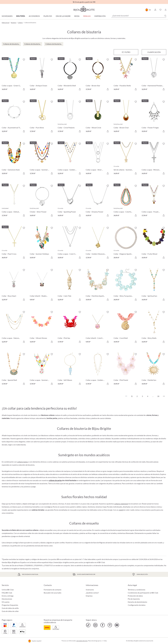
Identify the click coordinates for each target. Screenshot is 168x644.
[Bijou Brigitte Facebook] (103, 625)
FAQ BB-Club (7, 593)
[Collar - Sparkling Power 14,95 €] (70, 201)
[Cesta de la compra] (166, 10)
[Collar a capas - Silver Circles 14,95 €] (98, 159)
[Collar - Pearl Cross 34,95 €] (14, 243)
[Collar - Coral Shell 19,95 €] (126, 327)
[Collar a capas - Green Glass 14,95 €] (14, 75)
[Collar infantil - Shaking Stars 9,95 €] (42, 285)
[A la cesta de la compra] (24, 89)
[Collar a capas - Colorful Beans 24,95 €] (126, 201)
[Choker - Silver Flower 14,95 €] (42, 201)
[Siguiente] (164, 396)
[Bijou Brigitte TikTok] (88, 625)
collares (76, 543)
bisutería (31, 465)
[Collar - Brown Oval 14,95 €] (126, 117)
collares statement (121, 504)
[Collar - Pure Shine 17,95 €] (42, 117)
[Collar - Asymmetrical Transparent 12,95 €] (14, 117)
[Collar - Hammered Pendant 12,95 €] (154, 75)
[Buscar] (165, 16)
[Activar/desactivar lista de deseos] (24, 60)
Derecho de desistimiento (137, 602)
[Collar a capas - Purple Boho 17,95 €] (154, 201)
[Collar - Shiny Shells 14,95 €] (154, 327)
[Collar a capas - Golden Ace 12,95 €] (70, 159)
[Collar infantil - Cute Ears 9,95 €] (98, 327)
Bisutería (21, 16)
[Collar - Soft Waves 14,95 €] (70, 369)
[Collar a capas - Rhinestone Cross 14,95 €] (154, 159)
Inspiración (100, 16)
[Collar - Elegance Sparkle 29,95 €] (126, 243)
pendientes (15, 487)
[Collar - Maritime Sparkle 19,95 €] (98, 285)
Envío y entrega (8, 596)
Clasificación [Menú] (154, 52)
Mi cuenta (6, 602)
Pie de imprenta (134, 599)
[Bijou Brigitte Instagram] (95, 625)
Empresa (89, 596)
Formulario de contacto (53, 590)
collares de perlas (55, 480)
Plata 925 (48, 16)
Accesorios (34, 16)
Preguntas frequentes (10, 605)
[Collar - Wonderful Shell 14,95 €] (70, 75)
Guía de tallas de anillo (10, 608)
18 (158, 396)
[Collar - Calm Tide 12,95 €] (70, 285)
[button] (155, 10)
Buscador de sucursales (53, 593)
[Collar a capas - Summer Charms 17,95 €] (42, 369)
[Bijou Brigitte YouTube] (117, 625)
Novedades (7, 16)
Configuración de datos (137, 605)
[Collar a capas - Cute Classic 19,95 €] (70, 243)
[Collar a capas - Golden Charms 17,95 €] (98, 369)
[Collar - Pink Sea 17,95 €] (70, 327)
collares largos (23, 462)
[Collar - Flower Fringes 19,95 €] (154, 117)
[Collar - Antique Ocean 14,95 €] (42, 75)
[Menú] (126, 52)
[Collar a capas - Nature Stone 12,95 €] (14, 327)
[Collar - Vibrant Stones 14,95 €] (42, 327)
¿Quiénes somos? (92, 593)
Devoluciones (7, 599)
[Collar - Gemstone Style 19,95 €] (14, 159)
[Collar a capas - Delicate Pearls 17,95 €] (14, 201)
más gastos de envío (82, 641)
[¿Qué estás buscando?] (139, 16)
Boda (77, 16)
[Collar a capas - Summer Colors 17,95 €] (42, 159)
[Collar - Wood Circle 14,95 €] (98, 117)
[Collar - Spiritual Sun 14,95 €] (154, 285)
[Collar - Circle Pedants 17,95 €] (70, 117)
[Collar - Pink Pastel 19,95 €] (126, 369)
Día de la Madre (63, 16)
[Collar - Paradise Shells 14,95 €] (126, 75)
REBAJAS (87, 16)
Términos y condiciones (137, 590)
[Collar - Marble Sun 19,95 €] (154, 369)
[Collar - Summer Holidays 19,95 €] (42, 243)
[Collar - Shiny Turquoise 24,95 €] (126, 285)
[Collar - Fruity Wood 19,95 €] (154, 243)
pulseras (27, 487)
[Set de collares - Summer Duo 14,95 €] (126, 159)
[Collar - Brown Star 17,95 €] (98, 75)
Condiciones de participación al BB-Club (143, 593)
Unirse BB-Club (8, 590)
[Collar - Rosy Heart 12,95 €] (14, 285)
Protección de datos (135, 596)
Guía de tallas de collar (10, 611)
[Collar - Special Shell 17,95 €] (14, 369)
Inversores (90, 590)
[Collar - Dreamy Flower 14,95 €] (98, 201)
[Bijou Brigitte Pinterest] (110, 625)
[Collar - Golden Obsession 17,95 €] (98, 243)
